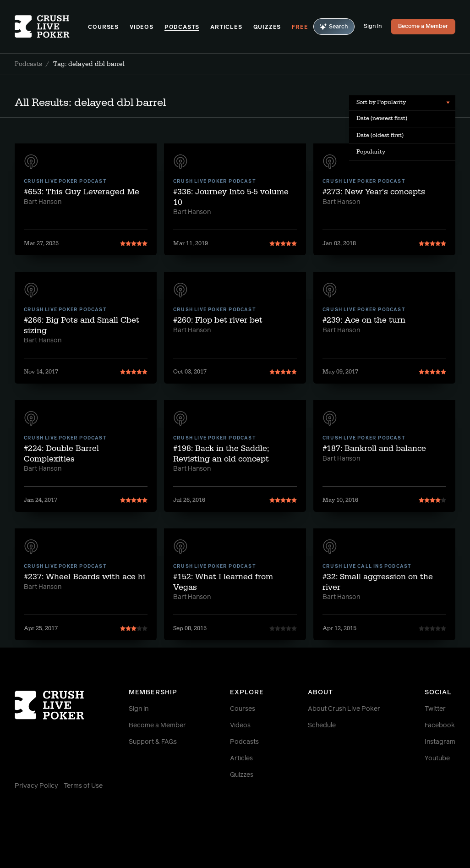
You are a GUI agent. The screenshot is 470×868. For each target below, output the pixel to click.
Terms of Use (83, 786)
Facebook (440, 725)
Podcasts (182, 27)
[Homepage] (51, 27)
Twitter (435, 709)
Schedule (322, 725)
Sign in (139, 709)
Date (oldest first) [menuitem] (380, 135)
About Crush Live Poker (344, 709)
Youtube (437, 758)
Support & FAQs (153, 742)
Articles (226, 27)
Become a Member (423, 27)
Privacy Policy (36, 786)
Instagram (440, 742)
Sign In (373, 27)
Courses (103, 27)
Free (300, 27)
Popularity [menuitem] (371, 152)
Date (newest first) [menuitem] (382, 118)
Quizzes (267, 27)
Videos (142, 27)
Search (334, 27)
